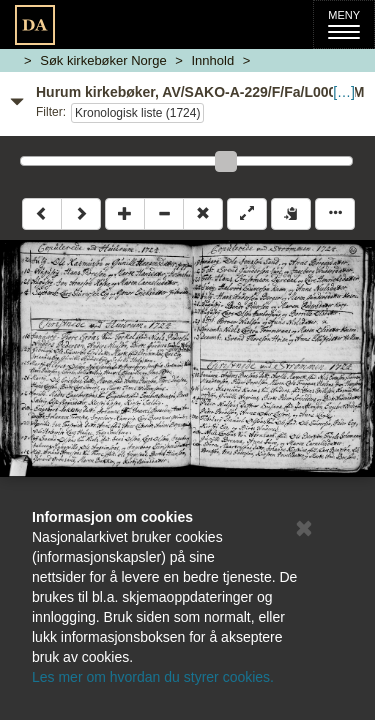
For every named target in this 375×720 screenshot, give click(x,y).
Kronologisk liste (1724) (137, 113)
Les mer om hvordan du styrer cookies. (153, 677)
